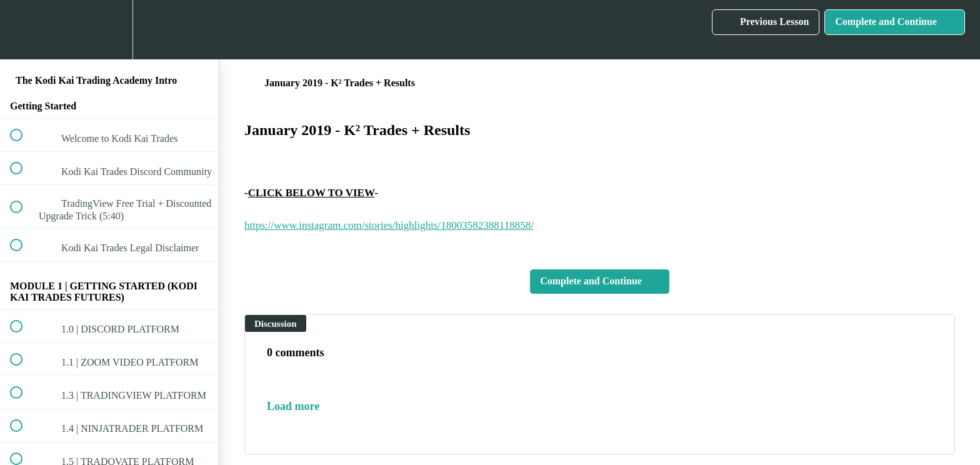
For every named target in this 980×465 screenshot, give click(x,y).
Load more (293, 406)
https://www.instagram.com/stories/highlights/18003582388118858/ (389, 225)
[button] (23, 30)
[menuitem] (109, 30)
